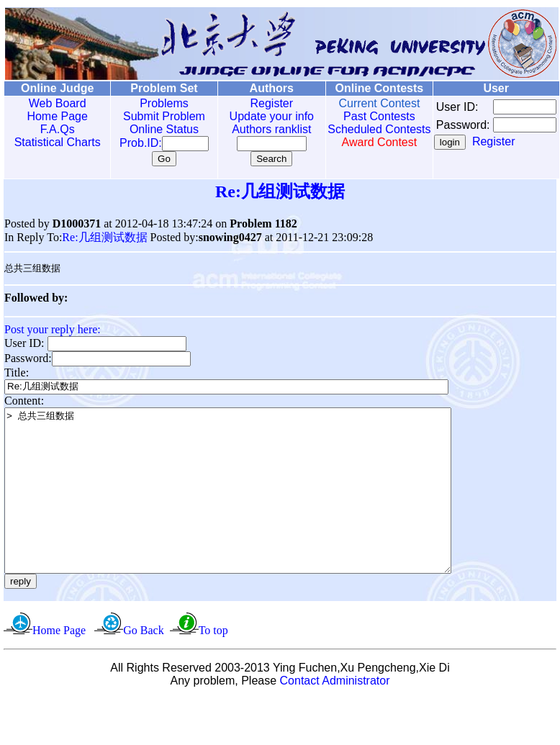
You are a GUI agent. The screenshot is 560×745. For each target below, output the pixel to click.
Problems (154, 103)
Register (256, 103)
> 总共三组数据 (255, 507)
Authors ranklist (256, 129)
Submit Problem (154, 116)
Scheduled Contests (358, 136)
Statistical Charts (54, 142)
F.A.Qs (54, 129)
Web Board (54, 103)
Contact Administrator (335, 714)
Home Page (54, 116)
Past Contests (358, 116)
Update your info (256, 116)
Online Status (154, 129)
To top (213, 663)
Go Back (143, 663)
